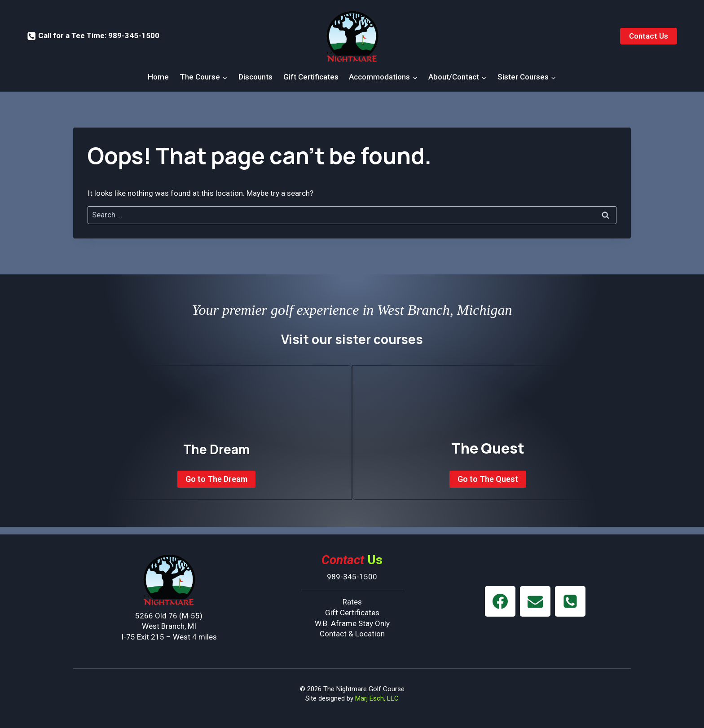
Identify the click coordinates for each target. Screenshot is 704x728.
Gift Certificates (311, 77)
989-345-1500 (352, 577)
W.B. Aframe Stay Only (352, 623)
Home (158, 77)
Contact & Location (352, 634)
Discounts (255, 77)
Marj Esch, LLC (377, 698)
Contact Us (649, 36)
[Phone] (570, 601)
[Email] (535, 601)
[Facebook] (500, 601)
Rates (352, 602)
